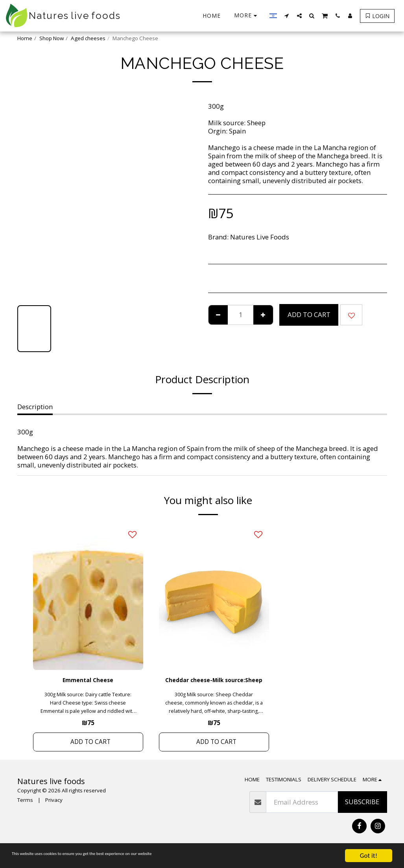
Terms (25, 813)
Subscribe (362, 815)
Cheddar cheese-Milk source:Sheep (214, 686)
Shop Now (52, 38)
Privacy (54, 813)
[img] (88, 596)
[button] (287, 16)
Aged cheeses (88, 38)
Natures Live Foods (260, 237)
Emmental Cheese (88, 681)
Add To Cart (309, 314)
